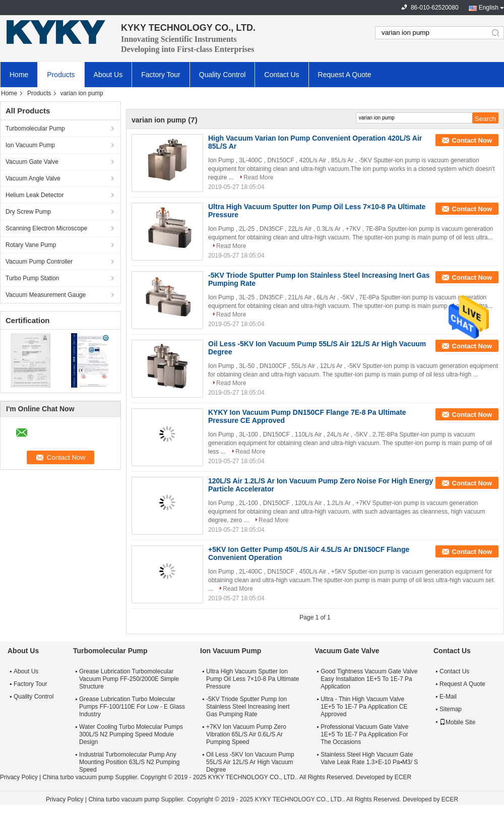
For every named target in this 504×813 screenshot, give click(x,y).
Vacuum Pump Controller (39, 262)
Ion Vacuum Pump (30, 145)
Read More (258, 177)
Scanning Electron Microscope (46, 228)
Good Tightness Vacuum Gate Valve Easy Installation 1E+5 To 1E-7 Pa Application (369, 679)
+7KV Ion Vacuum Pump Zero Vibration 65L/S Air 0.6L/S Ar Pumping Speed (246, 734)
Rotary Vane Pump (31, 245)
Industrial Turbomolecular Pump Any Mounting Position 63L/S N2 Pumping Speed (129, 762)
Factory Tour (161, 75)
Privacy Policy (19, 777)
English (489, 8)
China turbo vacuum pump (78, 777)
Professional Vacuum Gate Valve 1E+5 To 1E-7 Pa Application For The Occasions (364, 734)
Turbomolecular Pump (35, 129)
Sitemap (451, 709)
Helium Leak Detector (35, 195)
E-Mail (448, 697)
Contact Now (472, 140)
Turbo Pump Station (32, 278)
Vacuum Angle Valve (33, 178)
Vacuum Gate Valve (32, 162)
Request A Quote (345, 75)
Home (19, 75)
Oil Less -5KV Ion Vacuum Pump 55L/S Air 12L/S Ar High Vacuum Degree (250, 762)
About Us (108, 75)
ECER (403, 777)
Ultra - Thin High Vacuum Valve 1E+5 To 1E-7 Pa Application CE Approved (364, 707)
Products (61, 75)
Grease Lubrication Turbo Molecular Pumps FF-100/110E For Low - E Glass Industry (132, 707)
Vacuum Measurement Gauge (46, 295)
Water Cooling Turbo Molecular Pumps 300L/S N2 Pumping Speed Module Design (131, 734)
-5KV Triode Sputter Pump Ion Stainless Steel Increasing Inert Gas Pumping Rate (248, 707)
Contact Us (281, 75)
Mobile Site (457, 722)
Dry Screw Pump (28, 212)
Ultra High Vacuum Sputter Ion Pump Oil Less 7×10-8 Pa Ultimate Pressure (253, 679)
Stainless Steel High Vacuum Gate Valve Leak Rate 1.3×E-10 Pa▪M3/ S (369, 758)
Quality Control (223, 75)
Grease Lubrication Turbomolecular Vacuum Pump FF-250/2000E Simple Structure (129, 679)
